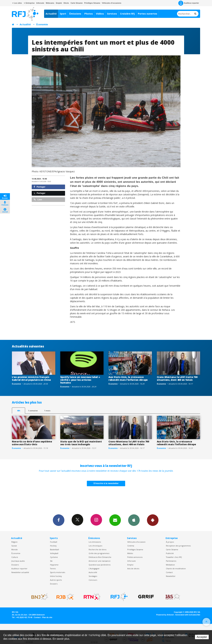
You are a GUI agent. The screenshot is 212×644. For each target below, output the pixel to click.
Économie (42, 24)
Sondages (93, 576)
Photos (89, 14)
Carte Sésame (77, 3)
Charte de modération (176, 569)
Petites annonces (135, 557)
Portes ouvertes (148, 14)
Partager (40, 187)
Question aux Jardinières (100, 565)
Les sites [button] (17, 3)
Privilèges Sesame (135, 549)
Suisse (14, 546)
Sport (63, 14)
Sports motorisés (58, 572)
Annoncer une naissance (100, 561)
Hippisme (54, 565)
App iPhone (134, 520)
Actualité (51, 14)
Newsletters (115, 520)
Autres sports (56, 580)
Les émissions (95, 542)
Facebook (59, 520)
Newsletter (171, 576)
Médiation (170, 565)
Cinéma (131, 546)
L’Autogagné (94, 569)
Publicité (170, 553)
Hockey (53, 546)
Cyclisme (54, 557)
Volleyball (54, 553)
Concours (93, 580)
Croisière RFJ (127, 14)
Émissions (75, 14)
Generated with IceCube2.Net (188, 615)
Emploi (59, 3)
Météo (130, 553)
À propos (170, 542)
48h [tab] (19, 411)
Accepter (202, 637)
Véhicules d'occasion (136, 542)
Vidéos (100, 14)
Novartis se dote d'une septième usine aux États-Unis (32, 443)
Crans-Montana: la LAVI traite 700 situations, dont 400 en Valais (177, 378)
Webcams (50, 3)
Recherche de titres (97, 549)
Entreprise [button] (29, 3)
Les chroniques (95, 546)
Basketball (54, 549)
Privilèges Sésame (92, 3)
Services (112, 14)
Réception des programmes (178, 546)
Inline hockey (56, 576)
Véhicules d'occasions (112, 3)
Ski (51, 561)
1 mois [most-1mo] (47, 411)
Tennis (53, 569)
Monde (15, 549)
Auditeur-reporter (189, 3)
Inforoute (40, 3)
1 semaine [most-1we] (33, 411)
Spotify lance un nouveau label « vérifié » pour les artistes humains (80, 380)
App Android (153, 520)
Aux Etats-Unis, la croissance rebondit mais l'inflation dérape (128, 378)
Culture (15, 557)
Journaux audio (18, 561)
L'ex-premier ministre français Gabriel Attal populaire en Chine (31, 378)
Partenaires (171, 561)
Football (54, 542)
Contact (169, 572)
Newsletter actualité (20, 572)
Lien (38, 200)
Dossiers (15, 565)
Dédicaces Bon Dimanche (100, 557)
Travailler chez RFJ (174, 557)
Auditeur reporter (19, 569)
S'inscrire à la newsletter (106, 483)
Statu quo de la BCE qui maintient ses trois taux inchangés (81, 443)
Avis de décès (133, 569)
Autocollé (93, 572)
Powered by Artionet (165, 615)
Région (14, 542)
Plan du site (47, 617)
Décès (66, 3)
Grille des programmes (99, 553)
